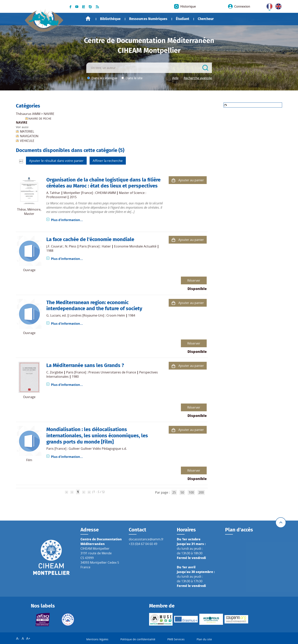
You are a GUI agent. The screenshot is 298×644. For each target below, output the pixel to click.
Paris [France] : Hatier (95, 246)
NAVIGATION (29, 136)
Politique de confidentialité (138, 639)
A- (18, 638)
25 (174, 492)
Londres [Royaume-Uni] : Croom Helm (97, 315)
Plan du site (204, 639)
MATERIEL (27, 131)
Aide (175, 78)
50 (182, 492)
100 (191, 492)
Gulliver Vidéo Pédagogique (101, 449)
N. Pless (71, 246)
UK (277, 6)
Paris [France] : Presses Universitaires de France (101, 372)
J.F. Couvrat (54, 246)
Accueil (88, 19)
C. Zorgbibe (55, 372)
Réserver (194, 280)
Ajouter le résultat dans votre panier (56, 161)
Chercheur (206, 19)
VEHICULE (27, 141)
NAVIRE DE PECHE (40, 118)
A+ (28, 638)
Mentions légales (97, 639)
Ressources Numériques (148, 19)
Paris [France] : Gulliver (63, 449)
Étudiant (183, 19)
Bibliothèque (110, 19)
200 (201, 492)
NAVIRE (49, 114)
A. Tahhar (53, 193)
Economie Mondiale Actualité (135, 246)
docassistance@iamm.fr (146, 539)
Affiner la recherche (108, 161)
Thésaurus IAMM (28, 114)
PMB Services (176, 639)
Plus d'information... (67, 220)
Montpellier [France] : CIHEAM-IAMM (90, 193)
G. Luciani (53, 315)
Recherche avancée (198, 78)
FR (268, 6)
